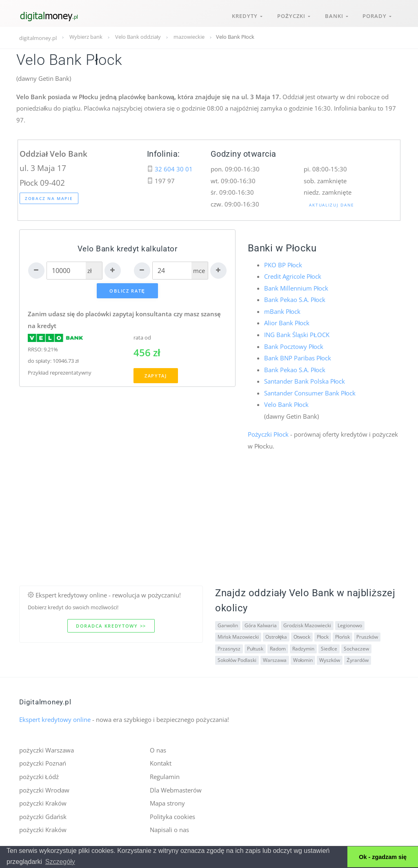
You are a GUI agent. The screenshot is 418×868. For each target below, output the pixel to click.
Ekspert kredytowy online (55, 719)
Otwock (302, 636)
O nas (158, 750)
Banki (336, 16)
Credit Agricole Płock (293, 276)
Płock (323, 636)
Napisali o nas (169, 830)
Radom (278, 648)
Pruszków (367, 636)
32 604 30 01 (174, 169)
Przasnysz (229, 648)
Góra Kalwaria (261, 625)
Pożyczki (293, 16)
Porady (377, 16)
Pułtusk (255, 648)
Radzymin (303, 648)
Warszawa (275, 660)
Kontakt (161, 763)
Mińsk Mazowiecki (238, 636)
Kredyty (247, 16)
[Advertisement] (209, 528)
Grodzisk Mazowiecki (307, 625)
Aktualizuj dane (332, 205)
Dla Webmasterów (176, 790)
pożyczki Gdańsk (43, 816)
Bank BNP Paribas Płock (298, 358)
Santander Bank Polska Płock (305, 381)
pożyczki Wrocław (44, 790)
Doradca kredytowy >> (111, 626)
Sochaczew (356, 648)
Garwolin (228, 625)
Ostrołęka (276, 636)
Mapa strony (167, 803)
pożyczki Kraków (43, 803)
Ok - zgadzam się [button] (383, 857)
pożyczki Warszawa (47, 750)
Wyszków (330, 660)
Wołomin (303, 660)
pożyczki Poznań (43, 763)
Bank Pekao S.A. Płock (295, 300)
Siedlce (329, 648)
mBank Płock (282, 311)
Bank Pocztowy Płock (294, 346)
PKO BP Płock (283, 265)
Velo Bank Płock (286, 404)
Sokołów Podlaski (237, 660)
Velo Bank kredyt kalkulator (127, 249)
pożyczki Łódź (39, 777)
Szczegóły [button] (60, 862)
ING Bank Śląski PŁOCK (297, 335)
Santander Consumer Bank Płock (310, 393)
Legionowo (350, 625)
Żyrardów (357, 660)
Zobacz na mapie (49, 198)
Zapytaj (156, 376)
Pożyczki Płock (268, 434)
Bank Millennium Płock (296, 288)
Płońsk (342, 636)
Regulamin (165, 777)
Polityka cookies (172, 816)
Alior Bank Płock (287, 323)
